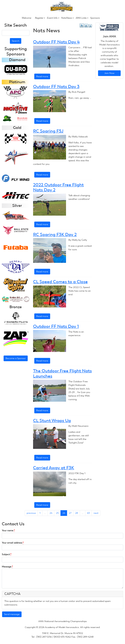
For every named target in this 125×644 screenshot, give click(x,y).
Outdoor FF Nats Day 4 (56, 42)
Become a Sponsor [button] (16, 358)
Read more (43, 77)
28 (77, 513)
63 (88, 513)
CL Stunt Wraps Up (52, 420)
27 (70, 513)
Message (7, 567)
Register (40, 18)
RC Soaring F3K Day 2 (55, 234)
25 (57, 513)
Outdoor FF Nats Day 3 (56, 86)
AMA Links (82, 18)
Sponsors (95, 18)
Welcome (26, 18)
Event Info (53, 18)
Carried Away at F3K (54, 468)
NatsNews (67, 18)
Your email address (13, 543)
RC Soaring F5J (48, 131)
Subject (7, 554)
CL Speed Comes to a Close (60, 282)
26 (64, 513)
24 (51, 513)
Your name (8, 530)
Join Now (109, 73)
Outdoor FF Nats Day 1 (56, 326)
